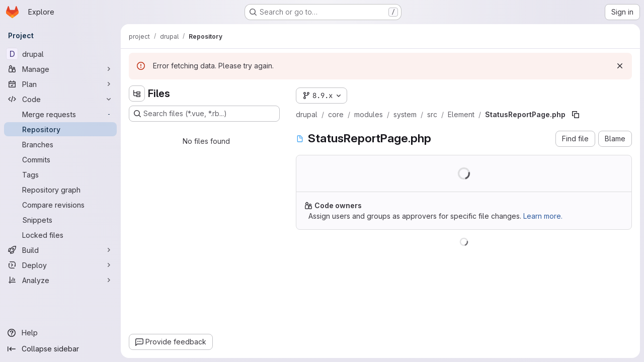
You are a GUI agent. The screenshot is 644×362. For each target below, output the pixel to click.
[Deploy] (60, 265)
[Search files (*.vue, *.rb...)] (204, 114)
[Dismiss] (620, 66)
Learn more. (543, 216)
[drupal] (60, 54)
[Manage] (60, 69)
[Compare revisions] (60, 205)
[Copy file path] (576, 115)
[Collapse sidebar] (60, 349)
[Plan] (60, 84)
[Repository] (60, 129)
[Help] (60, 333)
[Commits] (60, 159)
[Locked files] (60, 235)
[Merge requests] (60, 114)
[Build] (60, 250)
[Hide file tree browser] (137, 94)
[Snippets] (60, 220)
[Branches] (60, 144)
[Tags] (60, 174)
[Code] (60, 99)
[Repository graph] (60, 190)
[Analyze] (60, 280)
